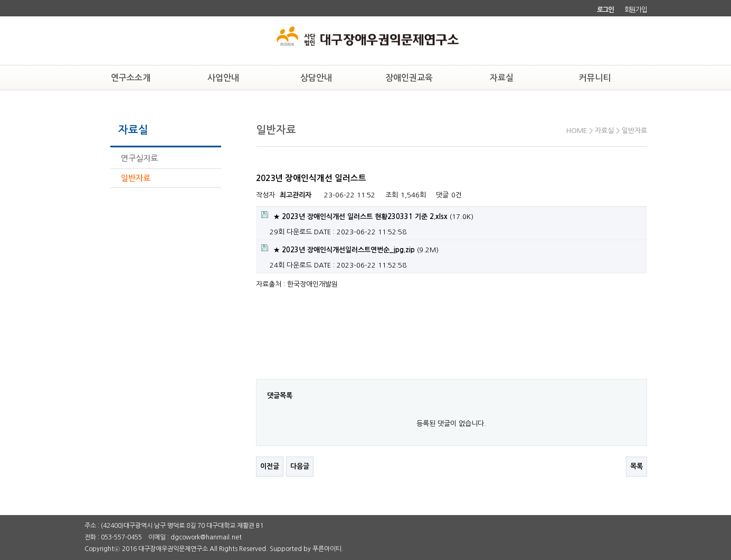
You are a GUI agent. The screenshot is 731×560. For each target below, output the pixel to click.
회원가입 (636, 10)
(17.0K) (367, 216)
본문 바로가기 (0, 0)
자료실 (502, 78)
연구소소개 (131, 78)
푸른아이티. (328, 549)
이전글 (270, 466)
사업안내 (223, 78)
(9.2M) (350, 249)
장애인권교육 (409, 78)
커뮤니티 (595, 78)
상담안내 (316, 78)
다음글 (300, 466)
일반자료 (136, 178)
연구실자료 (139, 158)
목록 (637, 466)
